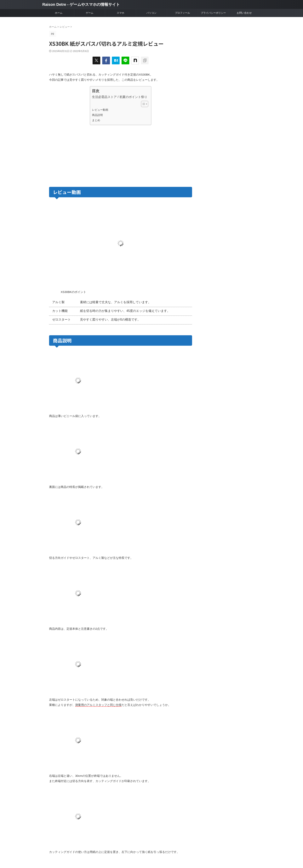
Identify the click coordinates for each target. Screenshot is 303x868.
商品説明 (97, 115)
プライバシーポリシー (213, 13)
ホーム (59, 13)
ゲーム (90, 13)
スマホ (120, 13)
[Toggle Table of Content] (143, 104)
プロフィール (182, 13)
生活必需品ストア (104, 97)
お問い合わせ (244, 13)
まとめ (96, 120)
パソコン (151, 13)
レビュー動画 (100, 110)
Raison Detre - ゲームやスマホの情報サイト (81, 4)
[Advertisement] (84, 155)
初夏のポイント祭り (133, 97)
